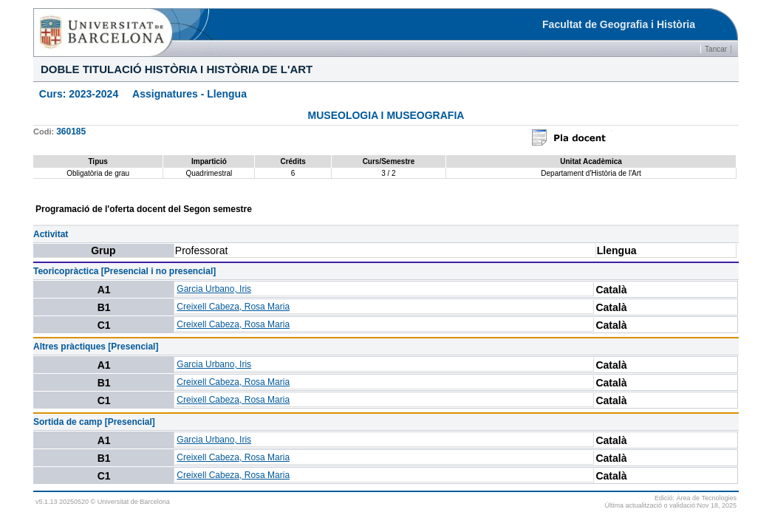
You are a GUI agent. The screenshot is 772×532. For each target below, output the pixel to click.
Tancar (716, 49)
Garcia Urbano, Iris (214, 289)
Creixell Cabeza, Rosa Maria (233, 307)
